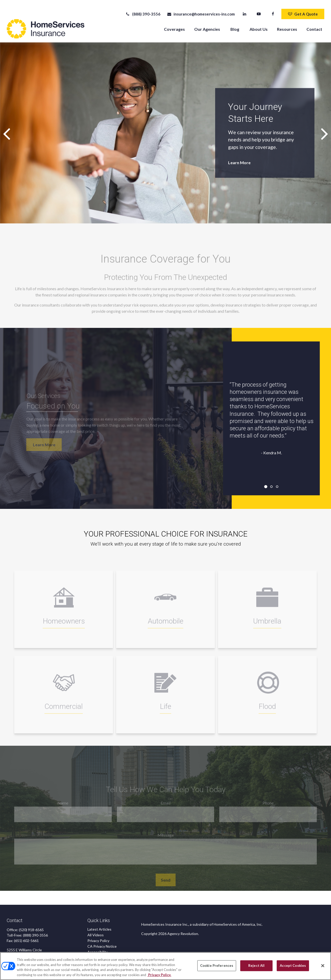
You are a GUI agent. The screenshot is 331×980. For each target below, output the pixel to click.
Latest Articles (99, 926)
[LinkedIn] (245, 10)
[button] (174, 25)
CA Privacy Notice (102, 943)
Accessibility (98, 948)
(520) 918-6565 (31, 926)
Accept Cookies (293, 968)
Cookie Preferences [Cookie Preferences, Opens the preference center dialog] (217, 968)
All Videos (96, 931)
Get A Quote (303, 10)
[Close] (323, 968)
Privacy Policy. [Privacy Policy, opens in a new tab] (159, 977)
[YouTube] (259, 10)
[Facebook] (273, 10)
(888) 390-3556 (143, 10)
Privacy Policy (98, 937)
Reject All (256, 968)
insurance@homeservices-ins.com (201, 10)
